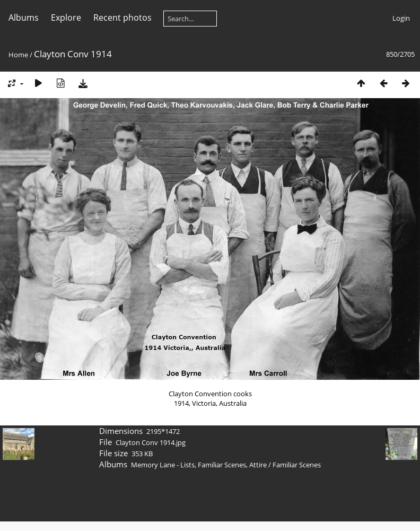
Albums (24, 18)
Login (401, 18)
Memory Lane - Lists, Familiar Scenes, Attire (199, 465)
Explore (66, 18)
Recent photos (122, 18)
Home (18, 55)
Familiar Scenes (297, 465)
